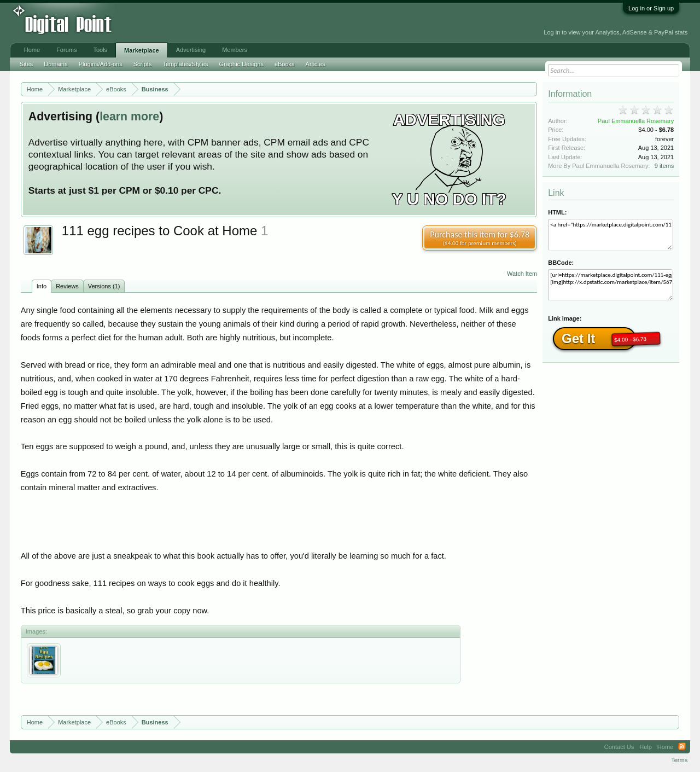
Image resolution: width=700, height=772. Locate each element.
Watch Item (522, 274)
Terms (679, 760)
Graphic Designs (241, 64)
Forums (66, 50)
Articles (316, 64)
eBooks (285, 64)
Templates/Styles (185, 64)
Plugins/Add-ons (101, 64)
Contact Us (619, 747)
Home (32, 50)
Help (646, 747)
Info (42, 286)
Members (235, 50)
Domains (56, 64)
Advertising (191, 50)
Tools (100, 50)
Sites (26, 64)
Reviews (67, 286)
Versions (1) (104, 286)
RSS (682, 747)
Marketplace (142, 50)
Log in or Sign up (651, 8)
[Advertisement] (247, 23)
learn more (129, 117)
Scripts (143, 64)
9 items (664, 166)
